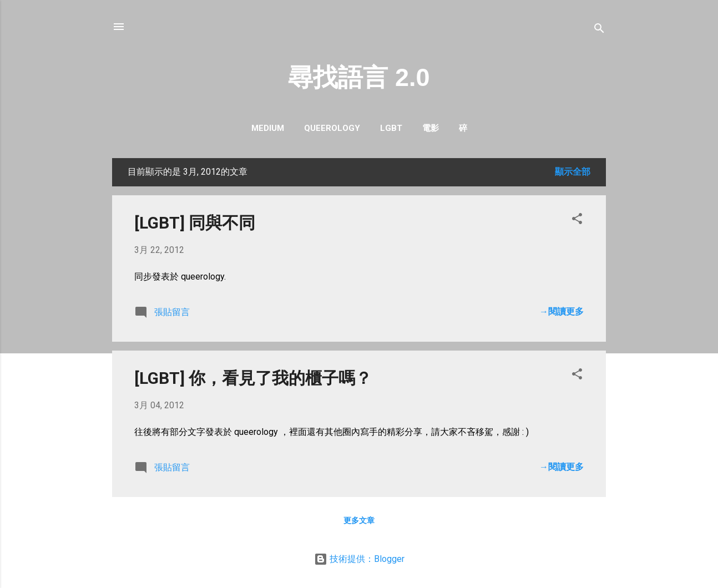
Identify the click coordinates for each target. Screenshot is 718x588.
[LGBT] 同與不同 (195, 223)
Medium (268, 128)
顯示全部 (573, 172)
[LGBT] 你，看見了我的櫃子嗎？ (253, 378)
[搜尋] (599, 30)
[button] (577, 220)
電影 (431, 128)
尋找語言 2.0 (359, 77)
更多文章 (359, 520)
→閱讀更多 (562, 311)
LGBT (391, 128)
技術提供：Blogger (359, 559)
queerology (332, 128)
